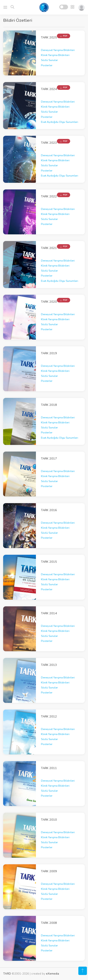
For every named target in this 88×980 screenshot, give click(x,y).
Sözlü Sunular (49, 60)
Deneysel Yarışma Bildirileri (58, 50)
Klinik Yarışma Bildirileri (55, 55)
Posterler (47, 65)
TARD (7, 974)
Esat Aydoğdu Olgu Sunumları (60, 122)
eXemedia (53, 974)
